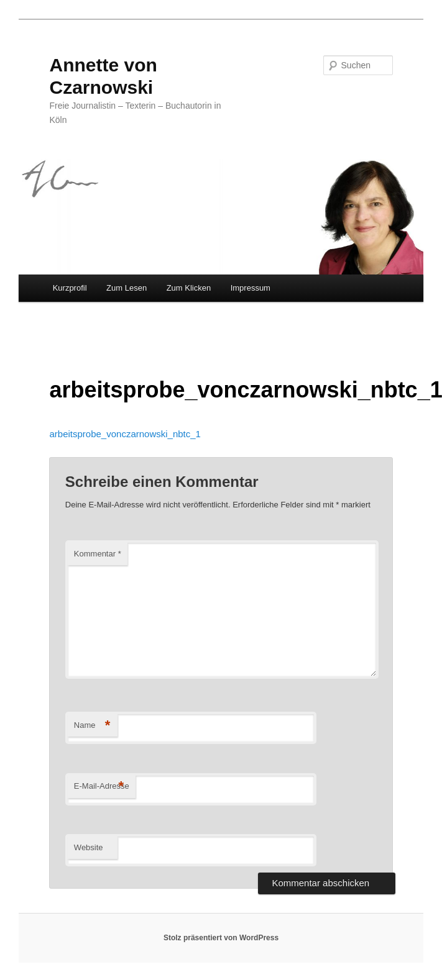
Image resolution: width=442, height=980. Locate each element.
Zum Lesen (127, 288)
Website (89, 847)
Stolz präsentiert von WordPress (221, 938)
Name (92, 726)
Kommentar (98, 554)
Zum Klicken (189, 288)
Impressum (251, 288)
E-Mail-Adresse (102, 787)
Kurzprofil (70, 288)
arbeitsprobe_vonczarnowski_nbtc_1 (125, 434)
